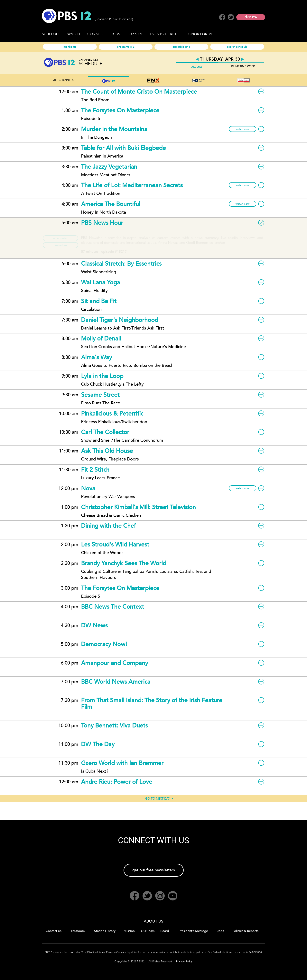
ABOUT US (153, 921)
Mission (129, 931)
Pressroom (77, 931)
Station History (105, 931)
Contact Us (54, 931)
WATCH (74, 34)
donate (251, 17)
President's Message (193, 931)
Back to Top (293, 966)
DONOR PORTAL (199, 34)
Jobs (221, 931)
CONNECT (96, 34)
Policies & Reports (245, 931)
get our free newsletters (154, 870)
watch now (242, 129)
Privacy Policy (184, 962)
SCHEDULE (51, 34)
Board (165, 931)
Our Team (148, 931)
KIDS (116, 34)
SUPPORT (135, 34)
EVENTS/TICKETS (164, 34)
